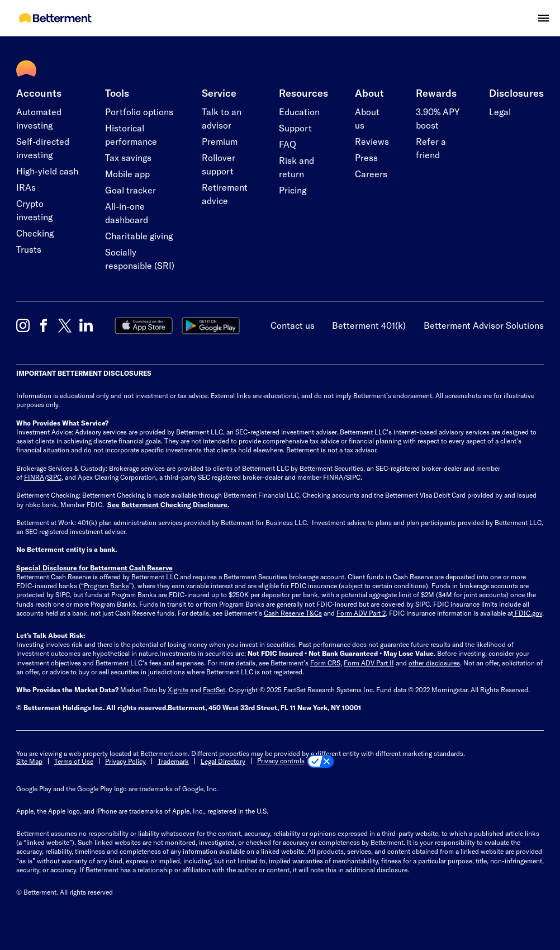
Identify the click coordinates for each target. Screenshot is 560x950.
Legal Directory (223, 761)
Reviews (372, 141)
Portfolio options (139, 112)
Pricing (293, 190)
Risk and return (296, 167)
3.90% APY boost (438, 118)
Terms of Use (74, 761)
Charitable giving (139, 236)
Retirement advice (225, 194)
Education (299, 112)
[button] (544, 18)
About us (367, 118)
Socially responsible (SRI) (140, 259)
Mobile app (127, 174)
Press (366, 157)
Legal (500, 112)
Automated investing (39, 118)
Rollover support (219, 164)
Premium (220, 141)
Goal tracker (130, 190)
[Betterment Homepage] (55, 19)
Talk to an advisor (222, 118)
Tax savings (128, 157)
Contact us (293, 325)
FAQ (288, 144)
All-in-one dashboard (127, 213)
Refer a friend (431, 148)
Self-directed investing (43, 148)
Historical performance (131, 134)
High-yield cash (47, 171)
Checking (35, 233)
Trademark (173, 761)
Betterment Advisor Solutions (484, 325)
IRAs (26, 187)
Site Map (29, 761)
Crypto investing (34, 210)
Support (295, 128)
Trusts (29, 249)
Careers (371, 174)
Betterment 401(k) (369, 325)
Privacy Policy (125, 761)
